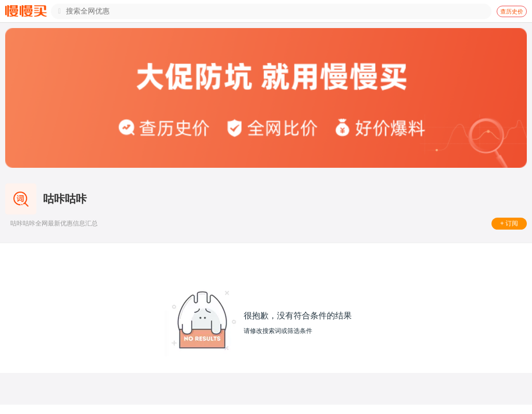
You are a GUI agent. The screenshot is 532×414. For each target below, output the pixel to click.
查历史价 (512, 11)
